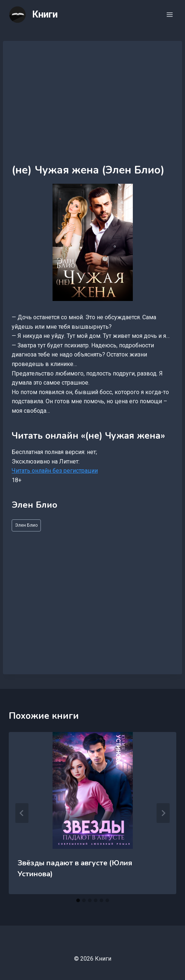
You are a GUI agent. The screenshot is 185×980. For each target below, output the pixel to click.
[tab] (78, 900)
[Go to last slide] (22, 813)
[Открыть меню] (169, 14)
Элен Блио (26, 525)
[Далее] (163, 813)
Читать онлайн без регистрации (55, 471)
